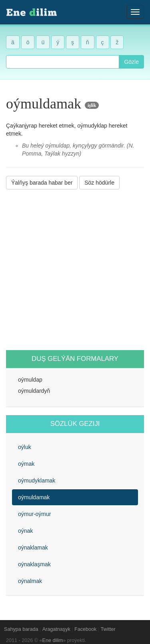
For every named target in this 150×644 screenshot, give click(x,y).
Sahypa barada (21, 629)
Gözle (131, 62)
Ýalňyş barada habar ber (42, 183)
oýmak (26, 464)
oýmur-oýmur (34, 514)
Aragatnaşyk (56, 629)
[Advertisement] (75, 270)
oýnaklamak (33, 547)
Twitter (108, 629)
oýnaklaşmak (34, 564)
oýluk (25, 447)
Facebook (85, 629)
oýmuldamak (34, 497)
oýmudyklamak (37, 481)
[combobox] (63, 62)
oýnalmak (30, 581)
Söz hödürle (99, 183)
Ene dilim (53, 640)
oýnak (25, 531)
